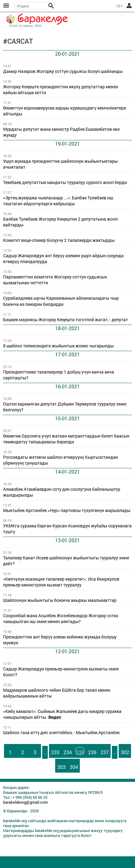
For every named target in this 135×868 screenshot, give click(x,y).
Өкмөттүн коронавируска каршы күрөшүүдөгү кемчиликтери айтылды (65, 111)
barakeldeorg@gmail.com (25, 802)
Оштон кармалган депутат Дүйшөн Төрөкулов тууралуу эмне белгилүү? (65, 407)
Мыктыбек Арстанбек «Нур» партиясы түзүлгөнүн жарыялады (67, 510)
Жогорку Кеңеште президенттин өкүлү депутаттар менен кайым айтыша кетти (61, 90)
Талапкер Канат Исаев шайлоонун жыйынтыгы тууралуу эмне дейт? (66, 561)
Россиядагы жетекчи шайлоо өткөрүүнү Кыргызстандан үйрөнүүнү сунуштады (61, 460)
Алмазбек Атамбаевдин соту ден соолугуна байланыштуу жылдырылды (62, 492)
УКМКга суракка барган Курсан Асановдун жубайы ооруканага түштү (67, 529)
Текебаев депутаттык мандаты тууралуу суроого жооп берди (65, 182)
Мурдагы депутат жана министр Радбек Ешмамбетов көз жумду (61, 132)
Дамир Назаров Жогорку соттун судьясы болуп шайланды (63, 71)
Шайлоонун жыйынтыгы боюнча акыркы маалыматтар (60, 600)
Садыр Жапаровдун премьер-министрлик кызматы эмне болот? (61, 672)
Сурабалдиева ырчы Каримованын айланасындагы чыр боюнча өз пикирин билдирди (61, 301)
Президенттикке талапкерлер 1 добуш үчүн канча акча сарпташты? (59, 375)
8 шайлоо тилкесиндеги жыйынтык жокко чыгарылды (58, 346)
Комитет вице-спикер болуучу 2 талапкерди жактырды (59, 240)
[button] (51, 6)
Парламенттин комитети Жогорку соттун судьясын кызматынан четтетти (55, 280)
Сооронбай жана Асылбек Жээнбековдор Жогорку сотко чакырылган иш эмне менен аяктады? (61, 619)
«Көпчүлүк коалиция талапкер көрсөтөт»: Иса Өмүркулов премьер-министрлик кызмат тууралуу (61, 582)
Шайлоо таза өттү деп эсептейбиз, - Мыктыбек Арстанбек (61, 733)
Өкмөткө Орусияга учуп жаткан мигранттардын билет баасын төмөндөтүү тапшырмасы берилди (66, 439)
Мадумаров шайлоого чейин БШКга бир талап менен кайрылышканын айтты (57, 693)
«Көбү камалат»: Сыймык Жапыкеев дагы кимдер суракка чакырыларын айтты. (62, 714)
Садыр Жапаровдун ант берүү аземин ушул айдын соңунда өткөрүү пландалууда (63, 259)
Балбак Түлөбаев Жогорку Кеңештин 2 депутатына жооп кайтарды (60, 222)
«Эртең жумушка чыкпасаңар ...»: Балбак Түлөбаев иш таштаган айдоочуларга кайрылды (58, 201)
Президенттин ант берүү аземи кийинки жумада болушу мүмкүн (60, 640)
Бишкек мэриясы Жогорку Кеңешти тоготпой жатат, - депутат (65, 320)
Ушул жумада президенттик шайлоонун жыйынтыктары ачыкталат (60, 164)
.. (45, 752)
